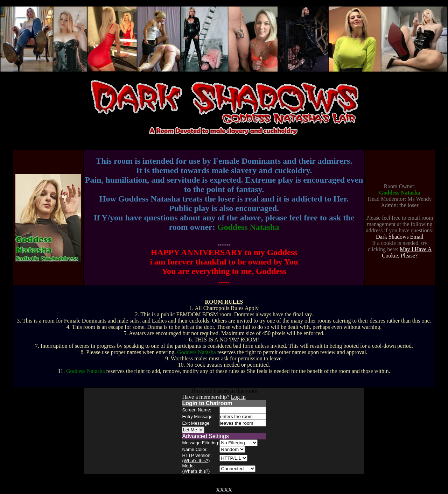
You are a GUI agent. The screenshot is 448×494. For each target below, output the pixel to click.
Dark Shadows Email (400, 237)
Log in (238, 397)
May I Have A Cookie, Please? (407, 252)
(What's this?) (196, 461)
